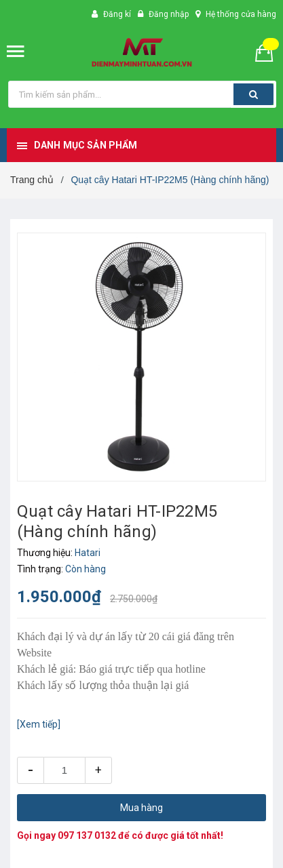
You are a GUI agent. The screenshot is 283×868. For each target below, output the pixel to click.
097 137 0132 (87, 835)
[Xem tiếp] (39, 724)
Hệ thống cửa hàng (241, 14)
